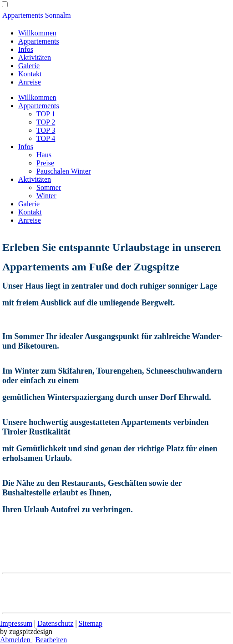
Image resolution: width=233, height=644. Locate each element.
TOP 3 (46, 130)
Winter (46, 196)
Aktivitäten (35, 57)
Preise (45, 163)
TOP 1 (46, 114)
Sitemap (91, 623)
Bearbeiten (51, 640)
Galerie (29, 66)
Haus (44, 155)
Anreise (30, 82)
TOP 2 (46, 122)
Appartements (39, 41)
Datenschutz (55, 623)
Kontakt (30, 74)
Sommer (49, 187)
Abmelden (16, 640)
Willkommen (37, 33)
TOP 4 (46, 138)
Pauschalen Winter (63, 171)
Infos (26, 49)
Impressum (16, 623)
